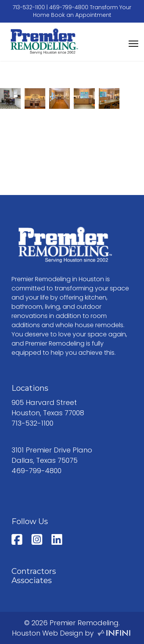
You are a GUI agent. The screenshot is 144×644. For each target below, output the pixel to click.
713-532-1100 (29, 7)
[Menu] (133, 44)
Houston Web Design (47, 633)
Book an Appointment (81, 15)
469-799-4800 (69, 7)
